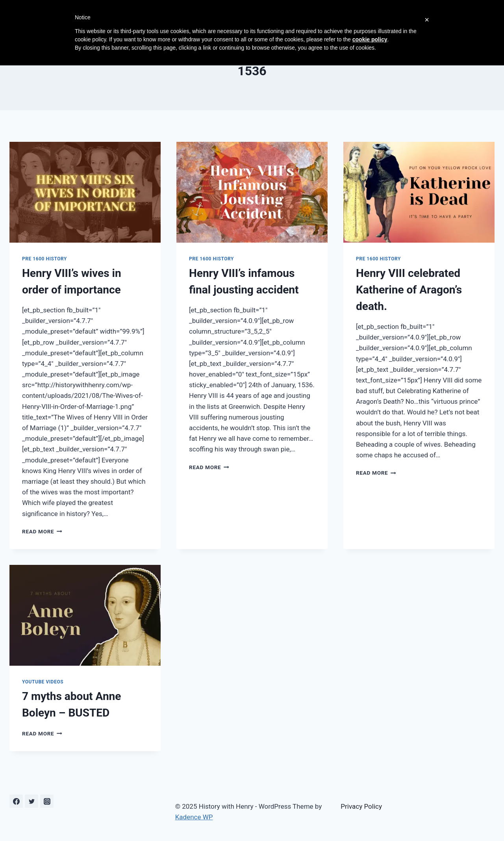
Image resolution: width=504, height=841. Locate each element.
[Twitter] (31, 801)
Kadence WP (194, 817)
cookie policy (370, 39)
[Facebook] (16, 801)
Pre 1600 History (44, 259)
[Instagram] (47, 801)
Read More (42, 531)
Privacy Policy (361, 806)
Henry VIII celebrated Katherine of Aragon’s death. (409, 290)
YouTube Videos (43, 682)
